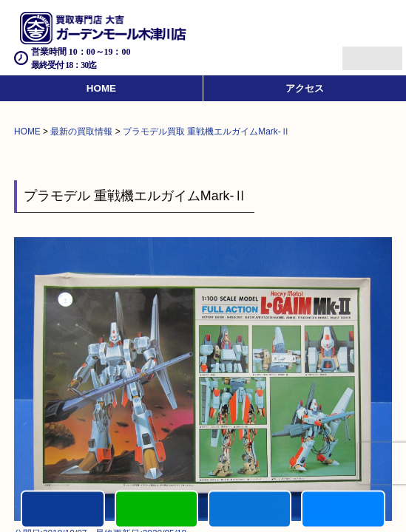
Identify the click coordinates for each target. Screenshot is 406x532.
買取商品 (250, 510)
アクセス (305, 88)
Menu (356, 52)
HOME (101, 88)
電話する (62, 510)
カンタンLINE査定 (156, 510)
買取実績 (343, 510)
